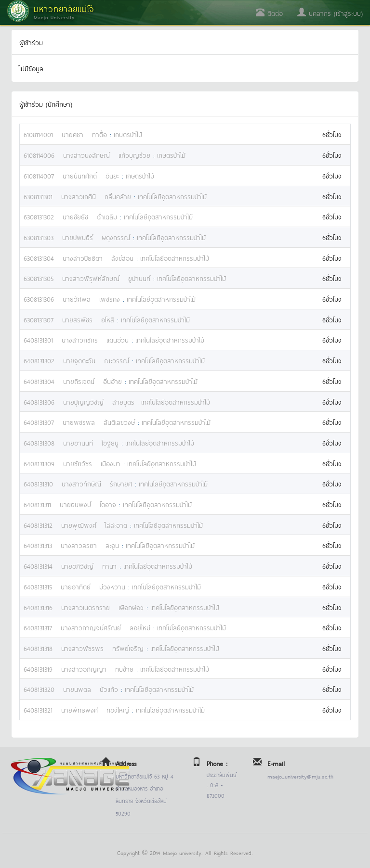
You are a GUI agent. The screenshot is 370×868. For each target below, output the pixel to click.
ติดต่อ (269, 13)
